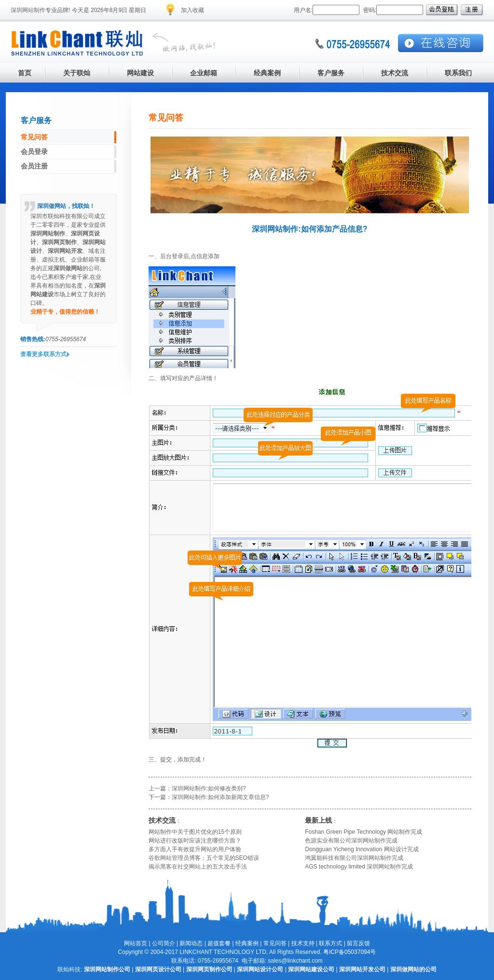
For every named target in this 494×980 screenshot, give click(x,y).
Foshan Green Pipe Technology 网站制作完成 (364, 832)
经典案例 (247, 943)
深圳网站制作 (28, 10)
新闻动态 (191, 943)
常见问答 (275, 943)
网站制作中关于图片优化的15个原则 (195, 832)
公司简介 (164, 943)
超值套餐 (219, 943)
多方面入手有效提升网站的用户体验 (195, 849)
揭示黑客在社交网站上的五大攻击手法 (198, 867)
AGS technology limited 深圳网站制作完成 (359, 867)
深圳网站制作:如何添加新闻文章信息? (220, 797)
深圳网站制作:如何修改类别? (209, 788)
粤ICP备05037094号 (350, 952)
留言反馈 (358, 943)
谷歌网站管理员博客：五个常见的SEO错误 (204, 858)
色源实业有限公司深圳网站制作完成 (351, 841)
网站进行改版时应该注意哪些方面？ (195, 841)
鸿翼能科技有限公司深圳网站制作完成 (354, 858)
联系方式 (330, 943)
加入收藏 (192, 10)
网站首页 (136, 943)
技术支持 (303, 943)
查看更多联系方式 (43, 354)
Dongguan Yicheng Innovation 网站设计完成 (362, 849)
